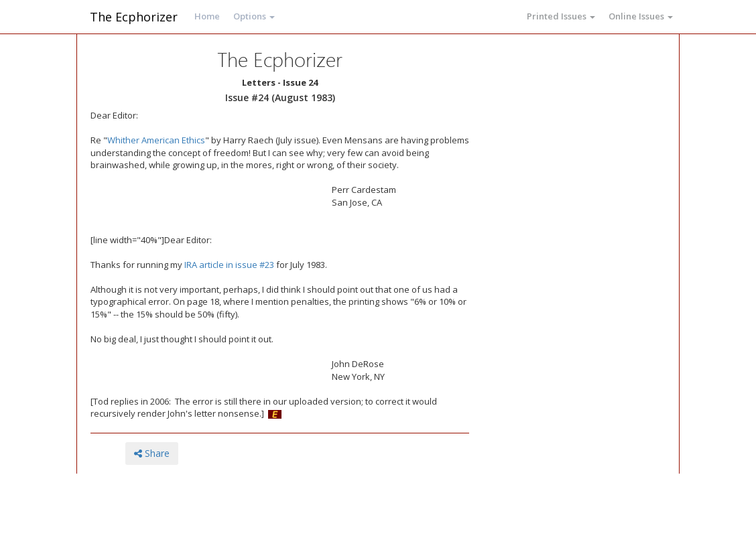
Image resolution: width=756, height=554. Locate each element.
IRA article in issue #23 (229, 265)
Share (152, 453)
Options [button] (254, 16)
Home (207, 16)
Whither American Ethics (156, 140)
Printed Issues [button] (561, 16)
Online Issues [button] (641, 16)
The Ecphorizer (134, 17)
